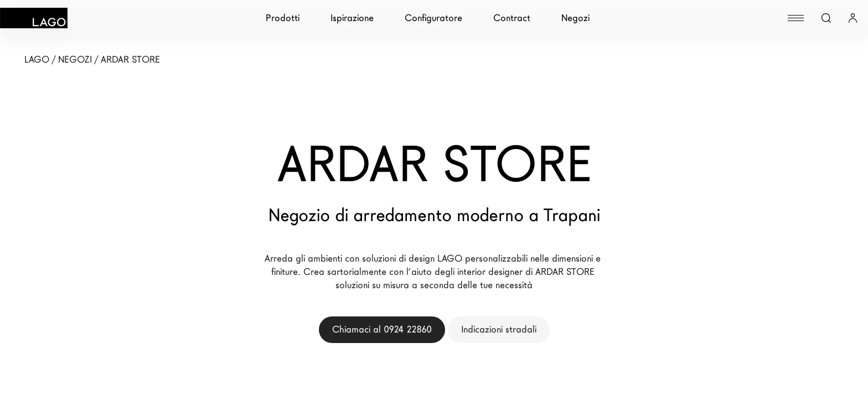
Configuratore (433, 18)
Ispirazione (352, 18)
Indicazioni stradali (499, 329)
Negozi (575, 18)
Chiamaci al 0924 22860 (382, 329)
